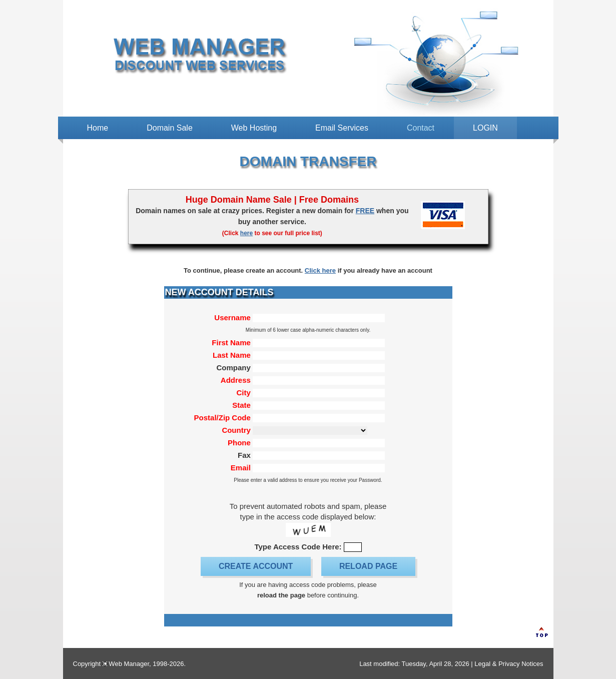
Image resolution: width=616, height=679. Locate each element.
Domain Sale (170, 128)
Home (98, 128)
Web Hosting (254, 128)
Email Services (342, 128)
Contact (421, 128)
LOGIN (485, 128)
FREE (365, 211)
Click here (320, 270)
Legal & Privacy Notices (509, 664)
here (246, 233)
